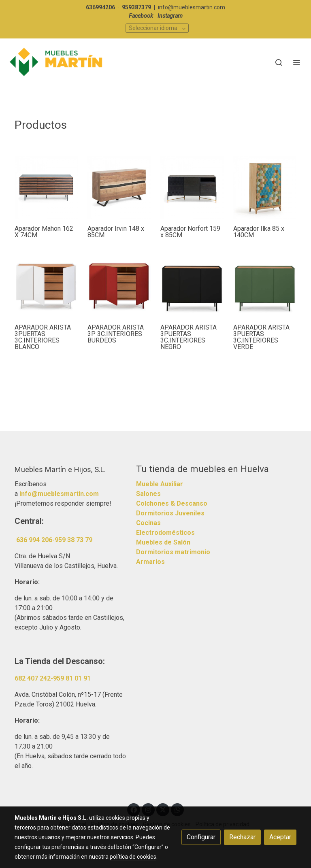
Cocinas (148, 523)
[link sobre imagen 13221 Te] (265, 286)
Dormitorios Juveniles (170, 513)
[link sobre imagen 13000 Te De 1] (46, 286)
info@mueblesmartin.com (192, 7)
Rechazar (242, 837)
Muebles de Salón (163, 542)
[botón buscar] (279, 62)
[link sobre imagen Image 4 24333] (265, 187)
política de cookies (133, 857)
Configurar (201, 837)
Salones (148, 494)
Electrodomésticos (165, 533)
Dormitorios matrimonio (173, 552)
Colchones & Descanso (172, 503)
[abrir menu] (296, 62)
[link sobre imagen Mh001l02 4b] (46, 187)
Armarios (150, 562)
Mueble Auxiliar (160, 484)
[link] (57, 62)
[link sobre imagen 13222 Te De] (119, 286)
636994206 (100, 7)
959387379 (136, 7)
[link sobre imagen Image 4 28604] (192, 187)
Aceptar (280, 837)
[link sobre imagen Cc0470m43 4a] (119, 187)
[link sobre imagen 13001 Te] (192, 286)
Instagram (170, 16)
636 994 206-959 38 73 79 (54, 540)
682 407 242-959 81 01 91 (53, 678)
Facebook (141, 16)
